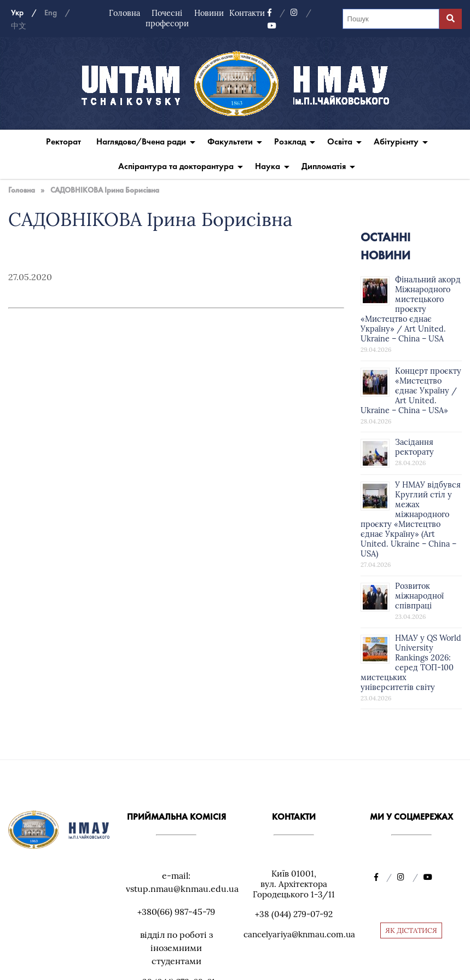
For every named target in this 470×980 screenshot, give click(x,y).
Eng (51, 13)
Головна (124, 13)
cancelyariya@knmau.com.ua (299, 934)
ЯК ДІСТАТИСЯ (411, 930)
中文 (19, 26)
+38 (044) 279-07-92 (294, 914)
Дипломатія (324, 166)
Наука (268, 166)
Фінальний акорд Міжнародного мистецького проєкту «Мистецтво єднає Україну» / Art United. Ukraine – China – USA (411, 309)
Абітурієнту (396, 141)
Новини (209, 13)
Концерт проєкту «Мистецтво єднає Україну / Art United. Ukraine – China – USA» (411, 391)
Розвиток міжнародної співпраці (419, 596)
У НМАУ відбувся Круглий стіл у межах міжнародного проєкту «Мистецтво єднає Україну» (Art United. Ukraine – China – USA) (411, 519)
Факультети (230, 141)
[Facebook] (276, 13)
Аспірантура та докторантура (176, 166)
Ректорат (63, 141)
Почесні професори (167, 18)
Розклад (290, 141)
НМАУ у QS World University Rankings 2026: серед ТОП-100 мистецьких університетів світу (411, 663)
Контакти (247, 13)
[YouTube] (272, 26)
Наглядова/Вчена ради (141, 141)
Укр (17, 13)
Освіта (340, 141)
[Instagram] (301, 13)
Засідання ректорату (414, 447)
